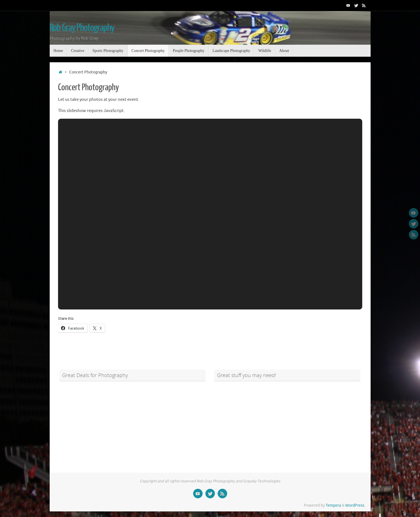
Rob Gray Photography (82, 28)
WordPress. (355, 505)
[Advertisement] (133, 424)
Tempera (333, 505)
